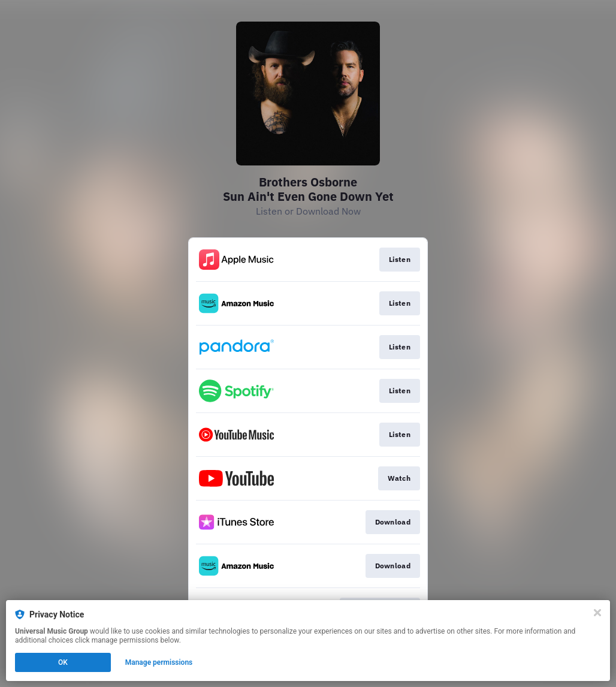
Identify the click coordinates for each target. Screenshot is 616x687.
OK (63, 662)
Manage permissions (159, 662)
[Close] (597, 613)
